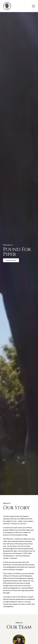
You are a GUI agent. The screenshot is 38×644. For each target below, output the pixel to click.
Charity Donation (11, 260)
